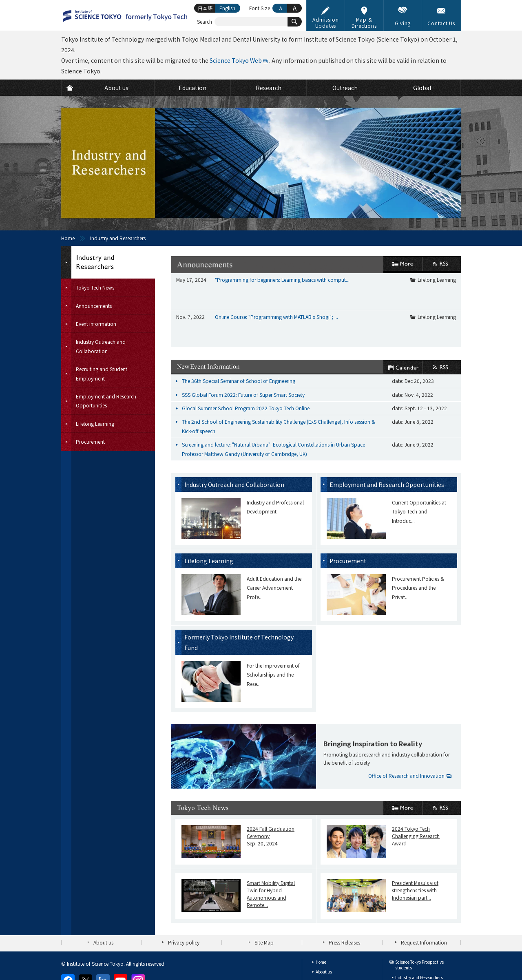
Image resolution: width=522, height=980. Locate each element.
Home (68, 238)
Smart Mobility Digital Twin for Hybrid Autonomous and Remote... (271, 846)
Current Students (411, 950)
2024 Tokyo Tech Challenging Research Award (416, 789)
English (227, 8)
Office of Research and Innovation (406, 728)
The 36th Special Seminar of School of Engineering (239, 334)
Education (325, 934)
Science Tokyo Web (236, 60)
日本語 (205, 8)
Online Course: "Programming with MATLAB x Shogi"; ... (276, 293)
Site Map (264, 895)
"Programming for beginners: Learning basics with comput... (282, 280)
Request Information (424, 895)
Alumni (402, 940)
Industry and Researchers (419, 930)
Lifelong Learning (437, 280)
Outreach (325, 954)
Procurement (348, 513)
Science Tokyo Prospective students (419, 917)
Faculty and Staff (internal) (421, 959)
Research (324, 944)
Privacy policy (184, 895)
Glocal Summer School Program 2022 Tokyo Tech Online (246, 361)
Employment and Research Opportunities (387, 437)
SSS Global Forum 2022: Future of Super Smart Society (243, 347)
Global (322, 963)
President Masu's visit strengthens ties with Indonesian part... (415, 843)
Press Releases (344, 895)
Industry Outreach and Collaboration (234, 437)
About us (103, 895)
